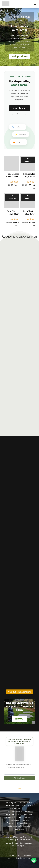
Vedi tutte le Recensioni (19, 692)
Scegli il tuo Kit (19, 108)
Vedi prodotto (20, 57)
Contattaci (20, 719)
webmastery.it (24, 858)
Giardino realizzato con (19, 20)
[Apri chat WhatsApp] (34, 860)
